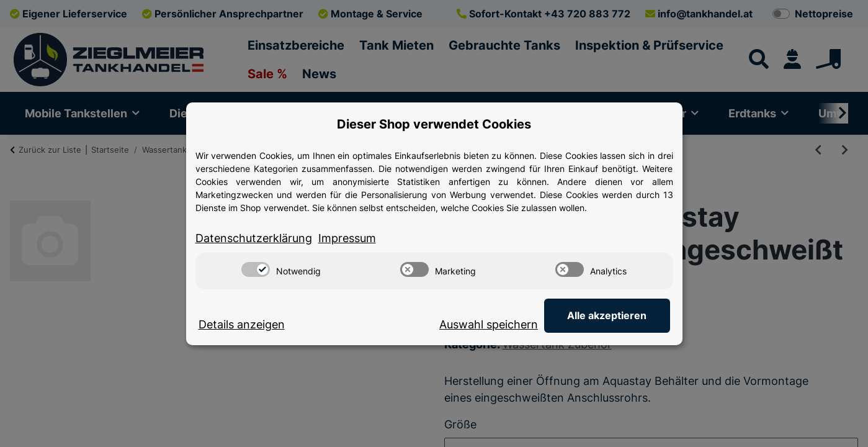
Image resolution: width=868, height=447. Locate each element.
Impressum (347, 238)
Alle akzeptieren (608, 315)
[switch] (256, 269)
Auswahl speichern (490, 324)
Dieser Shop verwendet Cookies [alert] (434, 124)
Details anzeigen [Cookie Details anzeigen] (242, 324)
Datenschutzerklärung (254, 238)
